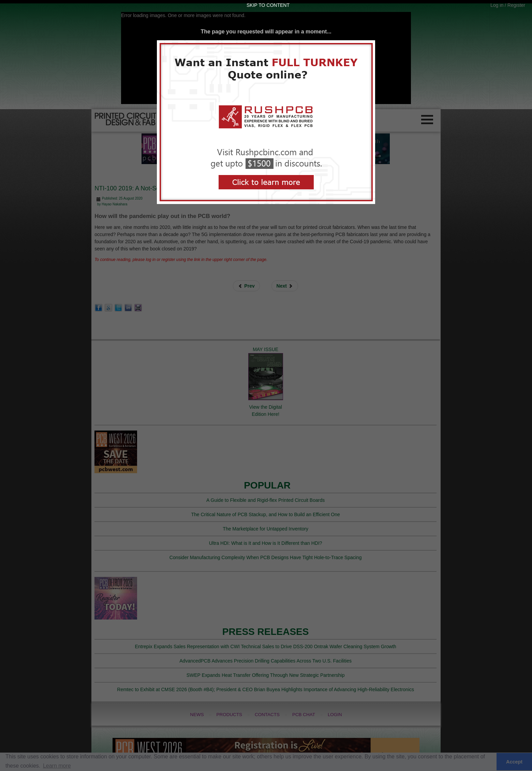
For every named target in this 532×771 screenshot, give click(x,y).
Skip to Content (268, 5)
